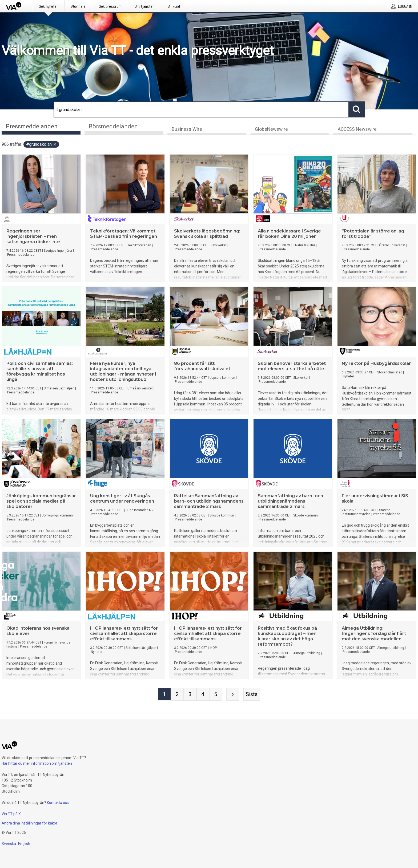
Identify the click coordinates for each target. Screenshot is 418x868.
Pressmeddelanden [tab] (32, 126)
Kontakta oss (58, 803)
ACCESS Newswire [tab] (357, 130)
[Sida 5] (216, 695)
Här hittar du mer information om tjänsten (37, 763)
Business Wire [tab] (187, 130)
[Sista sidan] (252, 695)
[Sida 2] (177, 695)
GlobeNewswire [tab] (271, 130)
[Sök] (201, 109)
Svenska (9, 844)
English (24, 844)
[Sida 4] (203, 695)
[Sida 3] (190, 695)
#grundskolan (42, 145)
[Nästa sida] (233, 695)
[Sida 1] (164, 695)
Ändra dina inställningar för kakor (29, 823)
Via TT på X (11, 814)
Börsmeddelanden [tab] (113, 126)
